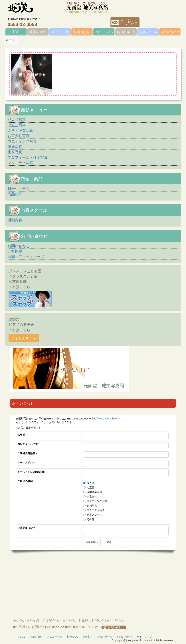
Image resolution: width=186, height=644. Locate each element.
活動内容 (15, 220)
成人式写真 (17, 120)
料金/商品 (72, 637)
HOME (21, 637)
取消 (109, 542)
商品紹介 (15, 194)
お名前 (21, 435)
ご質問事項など (26, 528)
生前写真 (15, 152)
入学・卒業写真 (20, 131)
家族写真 (15, 147)
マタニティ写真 (20, 163)
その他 (89, 519)
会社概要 (15, 251)
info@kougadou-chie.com (107, 419)
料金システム (19, 189)
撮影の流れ (36, 637)
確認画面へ (92, 542)
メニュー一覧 (55, 637)
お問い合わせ (19, 246)
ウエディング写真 (22, 141)
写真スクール (93, 515)
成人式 (89, 483)
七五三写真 (17, 125)
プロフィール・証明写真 (28, 157)
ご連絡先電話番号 (28, 453)
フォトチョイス (24, 338)
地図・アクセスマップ (26, 257)
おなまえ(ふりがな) (28, 444)
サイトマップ (144, 637)
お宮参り (90, 497)
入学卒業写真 (93, 492)
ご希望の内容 (25, 481)
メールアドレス (26, 463)
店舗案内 (87, 637)
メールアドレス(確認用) (31, 472)
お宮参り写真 (19, 136)
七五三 (89, 487)
